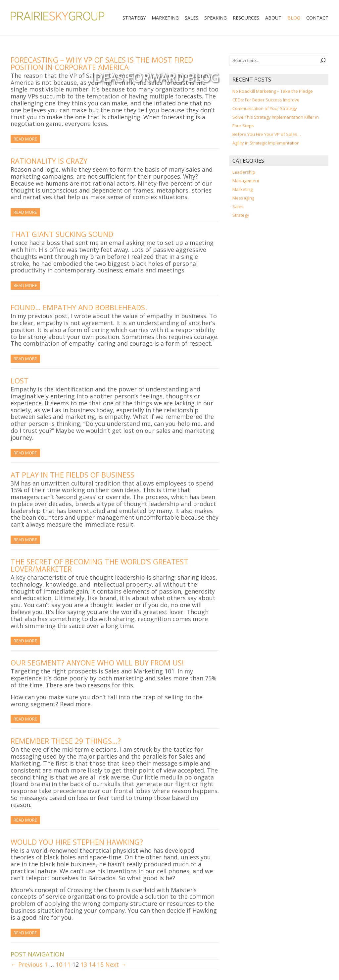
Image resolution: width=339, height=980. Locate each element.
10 (59, 964)
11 (67, 964)
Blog (294, 18)
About (273, 18)
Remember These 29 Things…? (66, 741)
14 (92, 964)
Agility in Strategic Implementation (266, 143)
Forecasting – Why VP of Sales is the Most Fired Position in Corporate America (102, 63)
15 (100, 964)
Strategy (134, 18)
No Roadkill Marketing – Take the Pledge (273, 91)
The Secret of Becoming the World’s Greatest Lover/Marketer (99, 565)
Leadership (244, 172)
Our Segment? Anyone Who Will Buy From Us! (97, 663)
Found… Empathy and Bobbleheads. (79, 307)
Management (246, 181)
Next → (116, 964)
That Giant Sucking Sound (62, 234)
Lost (20, 380)
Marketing (165, 18)
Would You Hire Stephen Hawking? (77, 842)
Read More (25, 139)
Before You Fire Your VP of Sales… (267, 134)
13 (84, 964)
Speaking (216, 18)
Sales (192, 18)
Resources (246, 18)
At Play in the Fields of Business (73, 475)
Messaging (243, 198)
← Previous (27, 964)
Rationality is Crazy (49, 161)
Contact (317, 18)
